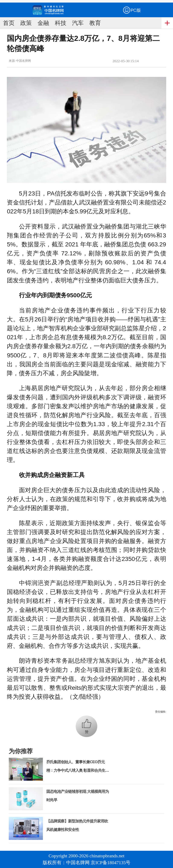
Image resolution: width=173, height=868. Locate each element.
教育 (95, 23)
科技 (61, 23)
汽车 (78, 23)
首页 (9, 23)
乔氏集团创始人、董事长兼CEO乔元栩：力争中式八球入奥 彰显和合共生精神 (78, 770)
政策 (26, 23)
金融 (43, 23)
